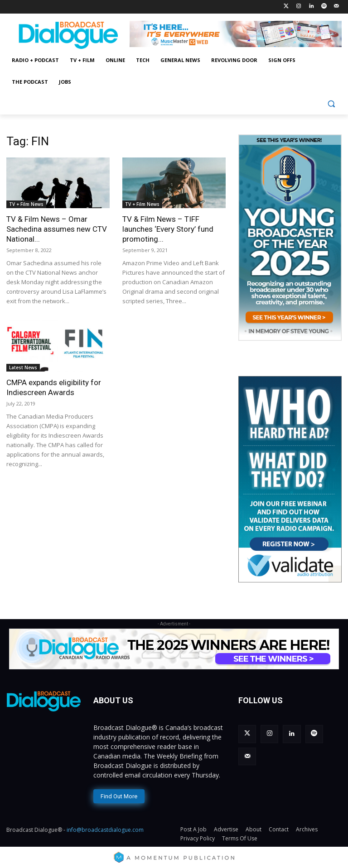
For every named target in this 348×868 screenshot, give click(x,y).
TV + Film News (26, 204)
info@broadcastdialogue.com (105, 828)
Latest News (23, 367)
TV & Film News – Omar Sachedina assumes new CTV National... (57, 229)
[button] (331, 104)
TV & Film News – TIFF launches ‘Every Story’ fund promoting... (168, 229)
